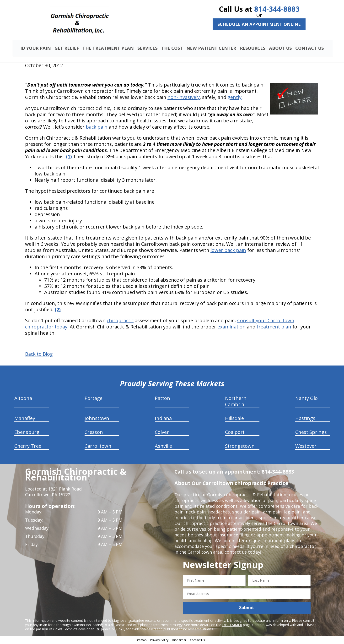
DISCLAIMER (232, 625)
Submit (247, 608)
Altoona (23, 399)
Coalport (235, 433)
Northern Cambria (236, 402)
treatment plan (274, 327)
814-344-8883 (277, 9)
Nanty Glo (306, 399)
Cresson (94, 433)
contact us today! (242, 553)
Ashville (163, 447)
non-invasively (184, 98)
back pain (97, 128)
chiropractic (120, 321)
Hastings (305, 419)
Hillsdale (234, 419)
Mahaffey (25, 419)
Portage (94, 399)
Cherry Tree (28, 447)
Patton (162, 399)
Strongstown (240, 447)
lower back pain (228, 251)
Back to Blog (39, 355)
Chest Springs (311, 433)
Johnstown (97, 419)
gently (234, 98)
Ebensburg (27, 433)
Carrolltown (98, 447)
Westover (306, 447)
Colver (162, 433)
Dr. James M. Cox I (110, 630)
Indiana (163, 419)
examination (231, 327)
